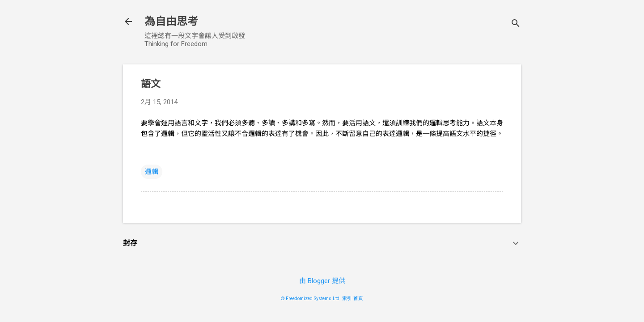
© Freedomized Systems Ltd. (311, 299)
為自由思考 (171, 21)
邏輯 (152, 172)
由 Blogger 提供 (322, 281)
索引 (347, 299)
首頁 (358, 299)
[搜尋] (516, 24)
